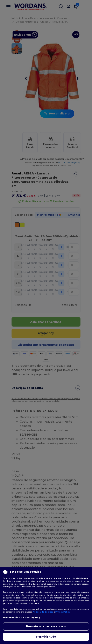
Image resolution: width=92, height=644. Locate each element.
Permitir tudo (46, 637)
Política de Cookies (43, 612)
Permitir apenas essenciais (46, 626)
